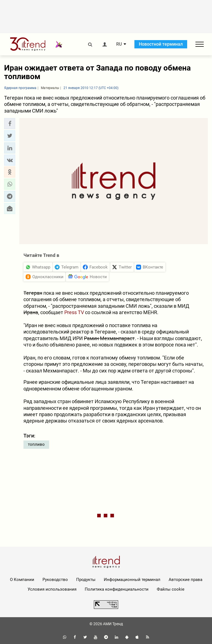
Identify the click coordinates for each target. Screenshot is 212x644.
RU (119, 44)
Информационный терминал (132, 580)
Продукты (86, 580)
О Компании (22, 580)
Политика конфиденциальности (117, 589)
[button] (10, 124)
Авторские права (185, 580)
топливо (36, 444)
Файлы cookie (171, 589)
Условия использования (52, 589)
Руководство (55, 580)
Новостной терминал (161, 44)
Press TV (74, 312)
